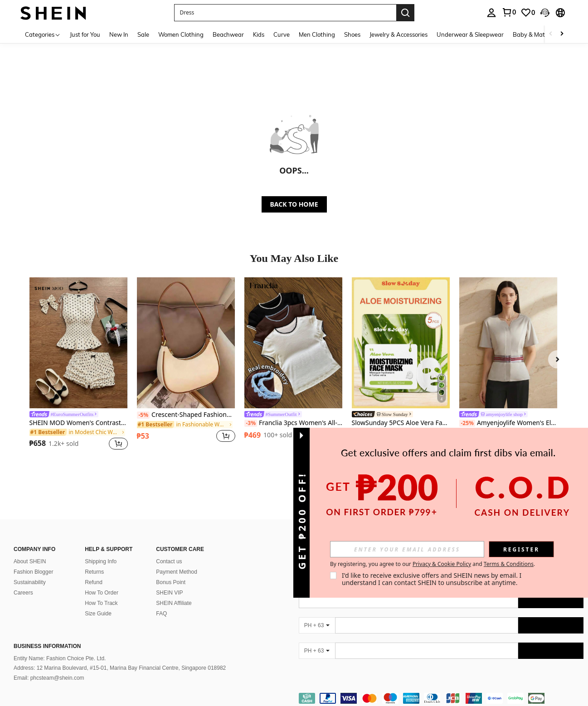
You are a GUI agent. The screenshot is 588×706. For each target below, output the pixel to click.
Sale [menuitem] (143, 34)
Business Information (47, 646)
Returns (94, 572)
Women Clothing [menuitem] (181, 34)
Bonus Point (171, 582)
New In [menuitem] (119, 34)
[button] (285, 13)
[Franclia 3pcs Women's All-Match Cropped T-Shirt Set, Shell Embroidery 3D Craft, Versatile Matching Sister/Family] (294, 343)
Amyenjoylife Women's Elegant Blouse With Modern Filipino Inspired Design (508, 423)
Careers (23, 593)
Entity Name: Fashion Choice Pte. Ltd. (60, 658)
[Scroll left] (551, 34)
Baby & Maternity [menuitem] (537, 34)
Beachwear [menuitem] (228, 34)
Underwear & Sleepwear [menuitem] (470, 34)
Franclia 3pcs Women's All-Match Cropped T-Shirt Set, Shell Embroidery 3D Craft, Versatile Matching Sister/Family (294, 423)
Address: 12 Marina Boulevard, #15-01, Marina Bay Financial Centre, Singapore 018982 (120, 668)
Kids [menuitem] (259, 34)
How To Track (101, 603)
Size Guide (98, 614)
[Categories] (43, 34)
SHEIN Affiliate (174, 603)
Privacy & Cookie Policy (442, 564)
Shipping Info (101, 561)
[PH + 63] (317, 625)
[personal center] (491, 13)
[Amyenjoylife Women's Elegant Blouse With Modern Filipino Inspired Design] (508, 343)
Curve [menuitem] (282, 34)
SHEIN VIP (169, 593)
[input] (407, 549)
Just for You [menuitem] (85, 34)
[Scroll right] (562, 34)
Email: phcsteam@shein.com (49, 678)
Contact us (169, 561)
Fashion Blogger (33, 572)
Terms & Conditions (509, 564)
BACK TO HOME (294, 204)
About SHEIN (30, 561)
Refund (94, 582)
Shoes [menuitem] (352, 34)
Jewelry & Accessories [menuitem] (398, 34)
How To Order (102, 593)
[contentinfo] (441, 698)
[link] (509, 12)
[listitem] (79, 365)
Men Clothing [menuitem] (317, 34)
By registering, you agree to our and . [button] (432, 564)
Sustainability (30, 582)
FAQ (161, 614)
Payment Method (177, 572)
